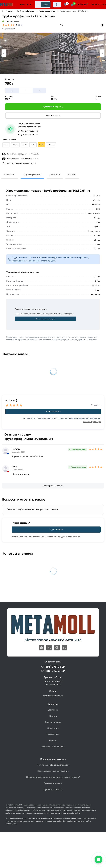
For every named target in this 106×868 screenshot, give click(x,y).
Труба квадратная (47, 11)
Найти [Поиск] (46, 5)
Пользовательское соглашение (53, 771)
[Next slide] (102, 53)
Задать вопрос (56, 530)
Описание (10, 174)
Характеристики (32, 174)
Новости (53, 741)
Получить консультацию (45, 319)
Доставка (55, 174)
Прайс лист (53, 728)
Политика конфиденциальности (53, 765)
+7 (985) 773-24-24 (28, 135)
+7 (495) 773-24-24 (28, 131)
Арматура (83, 4)
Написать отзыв (53, 411)
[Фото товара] (53, 53)
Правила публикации (92, 422)
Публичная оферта (53, 789)
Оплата (72, 174)
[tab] (49, 70)
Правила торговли (53, 783)
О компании (53, 734)
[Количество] (26, 91)
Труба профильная (26, 11)
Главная (10, 11)
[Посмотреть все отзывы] (53, 486)
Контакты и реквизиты (53, 747)
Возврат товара (53, 722)
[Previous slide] (4, 53)
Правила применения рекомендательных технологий (53, 777)
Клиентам (26, 4)
